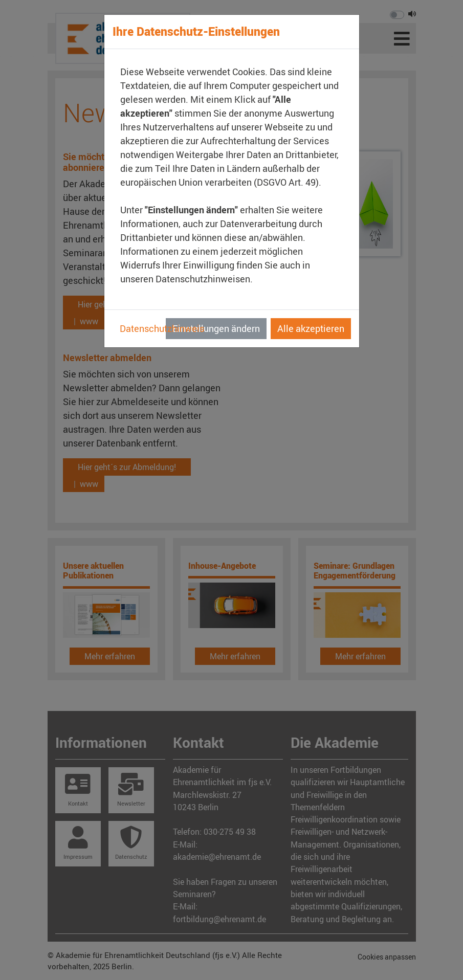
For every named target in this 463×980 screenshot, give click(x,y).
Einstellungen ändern (216, 328)
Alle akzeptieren (311, 328)
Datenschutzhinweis (162, 328)
